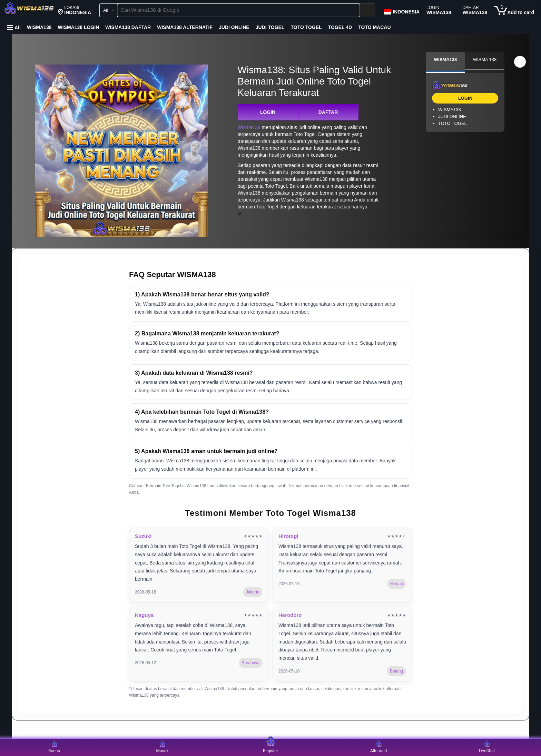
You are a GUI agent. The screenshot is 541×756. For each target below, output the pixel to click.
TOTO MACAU (374, 27)
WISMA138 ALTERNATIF (185, 27)
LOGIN (268, 112)
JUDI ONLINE (234, 27)
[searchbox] (238, 10)
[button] (75, 10)
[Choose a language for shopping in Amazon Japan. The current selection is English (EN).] (401, 10)
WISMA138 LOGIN (78, 27)
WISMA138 (39, 27)
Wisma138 (249, 127)
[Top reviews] (270, 732)
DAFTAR (328, 112)
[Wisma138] (29, 11)
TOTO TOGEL (306, 27)
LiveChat (487, 747)
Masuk (162, 747)
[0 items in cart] (514, 10)
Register (270, 747)
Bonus (54, 747)
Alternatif (379, 747)
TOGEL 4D (340, 27)
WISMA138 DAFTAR (128, 27)
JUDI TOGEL (270, 27)
